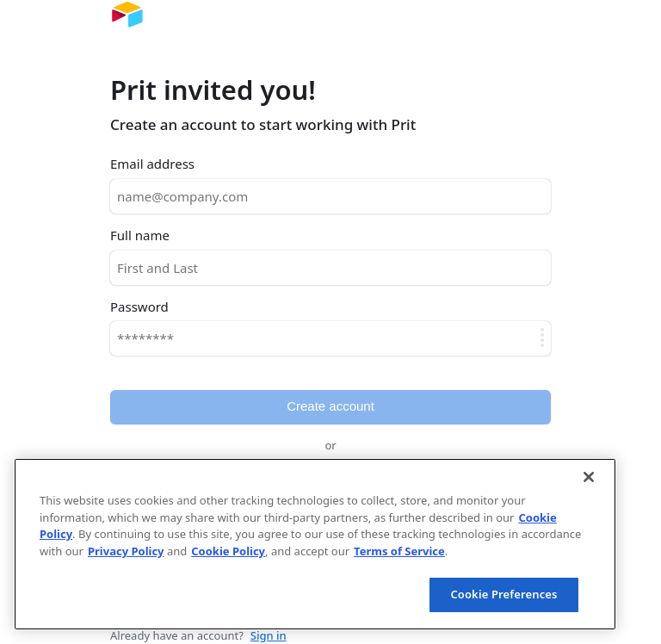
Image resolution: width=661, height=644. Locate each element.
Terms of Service (399, 551)
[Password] (330, 338)
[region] (315, 544)
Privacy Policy (126, 551)
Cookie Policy (228, 551)
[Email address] (330, 196)
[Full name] (330, 268)
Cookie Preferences (503, 594)
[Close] (589, 477)
